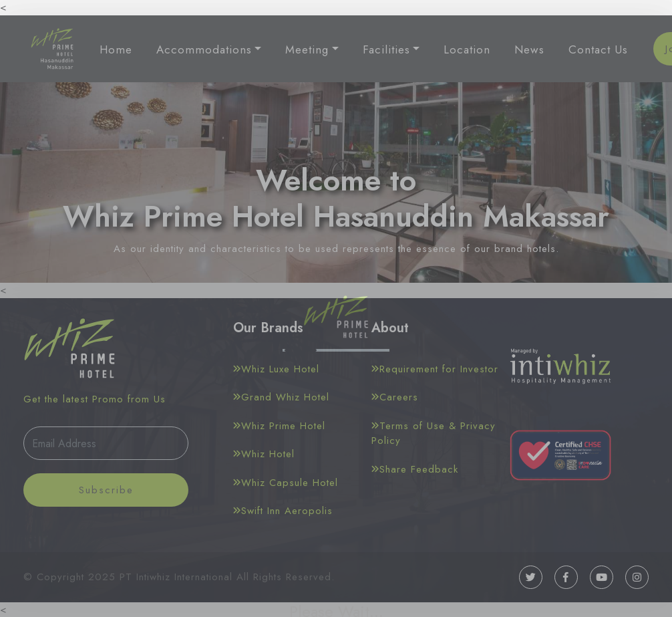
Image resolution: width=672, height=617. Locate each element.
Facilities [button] (386, 49)
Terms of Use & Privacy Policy (434, 434)
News (529, 49)
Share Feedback (415, 469)
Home (116, 49)
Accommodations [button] (204, 49)
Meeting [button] (307, 49)
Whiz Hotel (264, 454)
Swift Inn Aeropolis (283, 511)
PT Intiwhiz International (176, 577)
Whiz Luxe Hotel (276, 369)
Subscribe (106, 490)
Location (467, 49)
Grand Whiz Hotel (281, 397)
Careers (395, 397)
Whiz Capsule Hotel (286, 483)
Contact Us (598, 49)
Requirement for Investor (435, 369)
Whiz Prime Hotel (279, 426)
